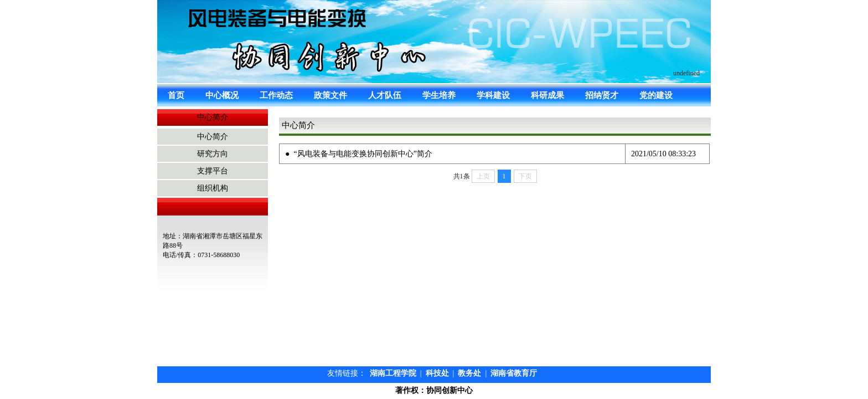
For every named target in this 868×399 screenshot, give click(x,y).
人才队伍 (385, 95)
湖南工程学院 (393, 373)
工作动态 (276, 95)
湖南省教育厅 (514, 373)
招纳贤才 (602, 95)
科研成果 (547, 95)
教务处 (469, 373)
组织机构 (213, 188)
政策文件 (330, 95)
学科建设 (493, 95)
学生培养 (439, 95)
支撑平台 (213, 171)
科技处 (437, 373)
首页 (176, 95)
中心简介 (213, 137)
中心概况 (222, 95)
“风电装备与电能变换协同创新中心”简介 (363, 154)
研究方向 (213, 154)
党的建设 (656, 95)
